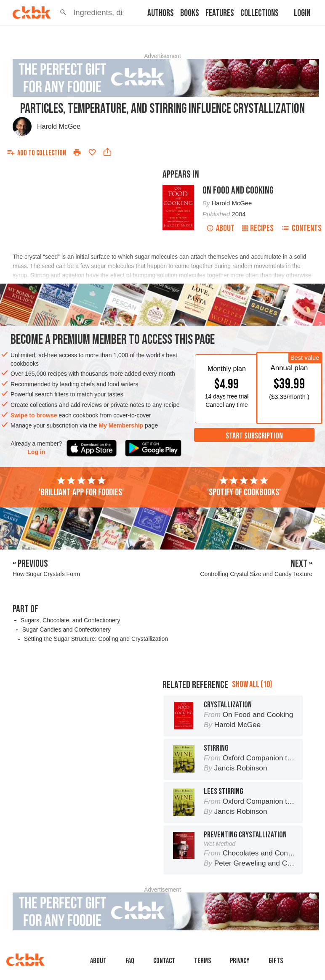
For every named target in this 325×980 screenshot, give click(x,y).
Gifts (276, 961)
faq (130, 961)
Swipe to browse (34, 415)
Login (302, 13)
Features (220, 13)
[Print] (77, 152)
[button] (63, 13)
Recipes (258, 228)
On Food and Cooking (238, 190)
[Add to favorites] (92, 152)
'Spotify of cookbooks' (244, 487)
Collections (260, 13)
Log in (36, 452)
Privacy (240, 961)
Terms (202, 961)
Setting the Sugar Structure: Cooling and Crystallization (96, 639)
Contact (164, 961)
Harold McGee (59, 126)
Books (190, 13)
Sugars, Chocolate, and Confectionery (71, 620)
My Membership (121, 425)
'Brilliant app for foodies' (81, 487)
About (220, 228)
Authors (161, 13)
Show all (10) (252, 684)
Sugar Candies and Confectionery (67, 629)
